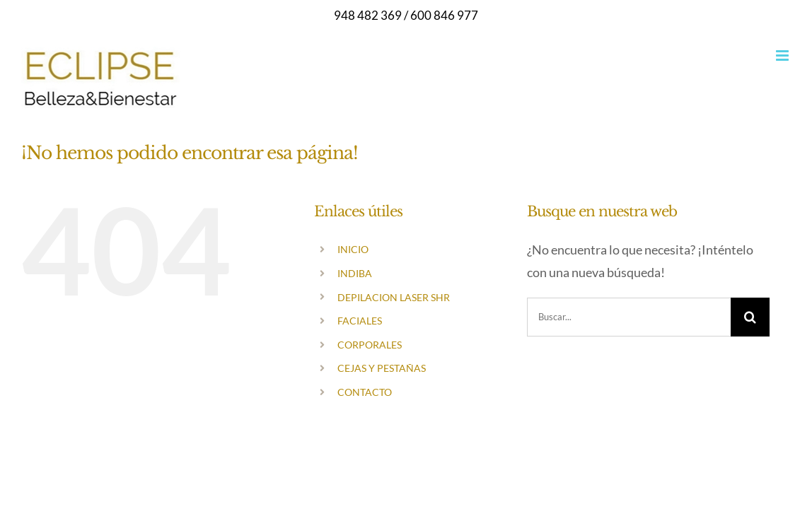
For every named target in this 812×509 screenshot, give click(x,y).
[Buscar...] (629, 317)
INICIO (353, 249)
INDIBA (355, 273)
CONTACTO (365, 392)
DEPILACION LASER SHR (394, 297)
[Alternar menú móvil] (783, 55)
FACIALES (360, 321)
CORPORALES (370, 345)
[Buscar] (750, 317)
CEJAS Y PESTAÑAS (382, 368)
